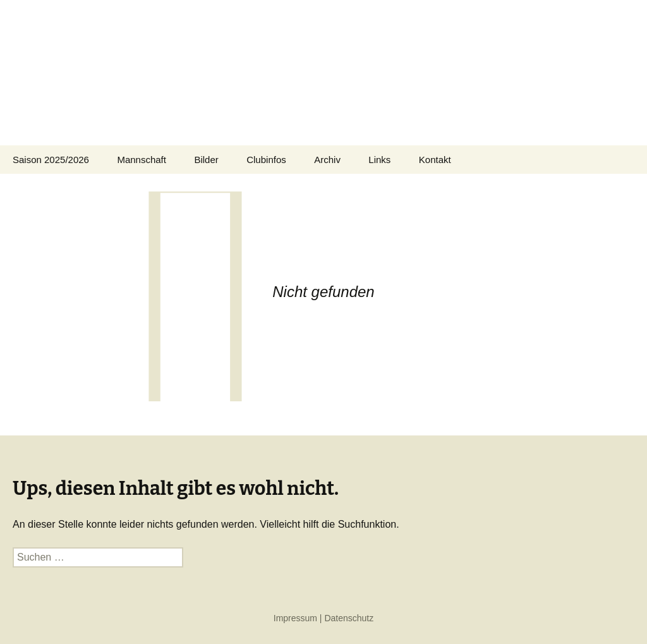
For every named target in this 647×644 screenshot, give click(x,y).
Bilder (206, 160)
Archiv (327, 160)
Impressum (295, 618)
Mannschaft (142, 160)
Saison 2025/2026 (51, 160)
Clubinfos (266, 160)
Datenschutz (349, 618)
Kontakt (435, 160)
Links (379, 160)
